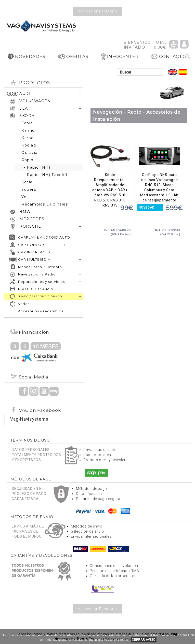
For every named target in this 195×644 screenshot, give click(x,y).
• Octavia (28, 153)
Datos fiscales (89, 494)
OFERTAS (73, 56)
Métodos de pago (92, 489)
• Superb (28, 189)
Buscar (188, 57)
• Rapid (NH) (37, 167)
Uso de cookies (97, 455)
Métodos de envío (87, 526)
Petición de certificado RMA (114, 571)
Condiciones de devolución (114, 566)
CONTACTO (168, 56)
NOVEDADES (27, 56)
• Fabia (26, 123)
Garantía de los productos (113, 576)
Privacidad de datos (101, 450)
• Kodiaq (27, 145)
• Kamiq (27, 130)
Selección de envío (88, 531)
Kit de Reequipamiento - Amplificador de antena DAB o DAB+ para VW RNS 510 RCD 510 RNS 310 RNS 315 (110, 156)
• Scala (26, 182)
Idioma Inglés (173, 72)
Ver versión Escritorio (97, 11)
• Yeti (24, 197)
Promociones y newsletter (107, 460)
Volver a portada (42, 26)
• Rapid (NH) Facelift (46, 175)
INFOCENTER (120, 56)
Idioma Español (183, 72)
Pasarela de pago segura (98, 499)
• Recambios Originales (43, 204)
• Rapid (26, 160)
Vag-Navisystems (29, 419)
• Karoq (26, 138)
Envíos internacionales (91, 536)
